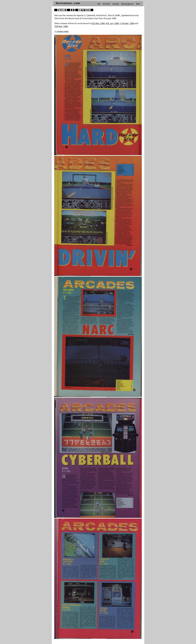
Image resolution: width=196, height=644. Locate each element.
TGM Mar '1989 (61, 26)
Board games (127, 4)
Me (99, 4)
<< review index (61, 31)
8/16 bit (106, 4)
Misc (138, 4)
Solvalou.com (68, 3)
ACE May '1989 (98, 23)
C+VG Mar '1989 (127, 23)
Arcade (116, 4)
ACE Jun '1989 (112, 23)
